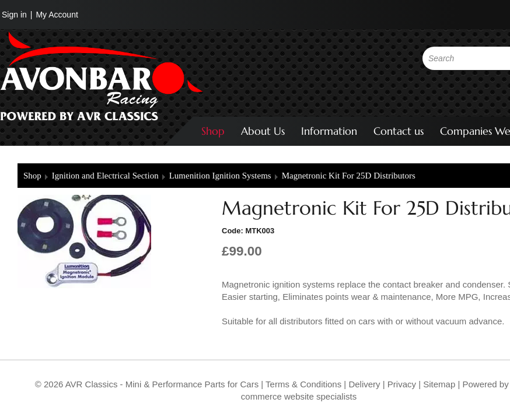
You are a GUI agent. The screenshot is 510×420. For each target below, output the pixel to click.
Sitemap (440, 384)
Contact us (399, 131)
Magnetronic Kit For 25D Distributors (349, 176)
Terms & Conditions (302, 384)
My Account (57, 15)
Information (329, 131)
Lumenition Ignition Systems (220, 176)
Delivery (364, 384)
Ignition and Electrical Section (105, 176)
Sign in (14, 15)
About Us (263, 131)
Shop (213, 131)
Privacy (401, 384)
